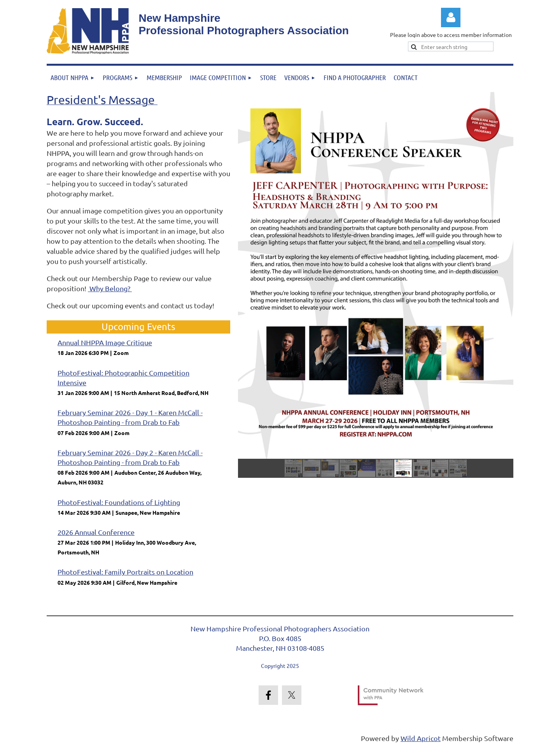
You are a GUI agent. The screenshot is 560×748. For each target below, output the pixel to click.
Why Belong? (110, 288)
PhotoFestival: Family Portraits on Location (125, 572)
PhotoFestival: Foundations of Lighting (119, 502)
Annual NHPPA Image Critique (105, 342)
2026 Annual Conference (96, 532)
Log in (451, 17)
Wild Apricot (421, 738)
